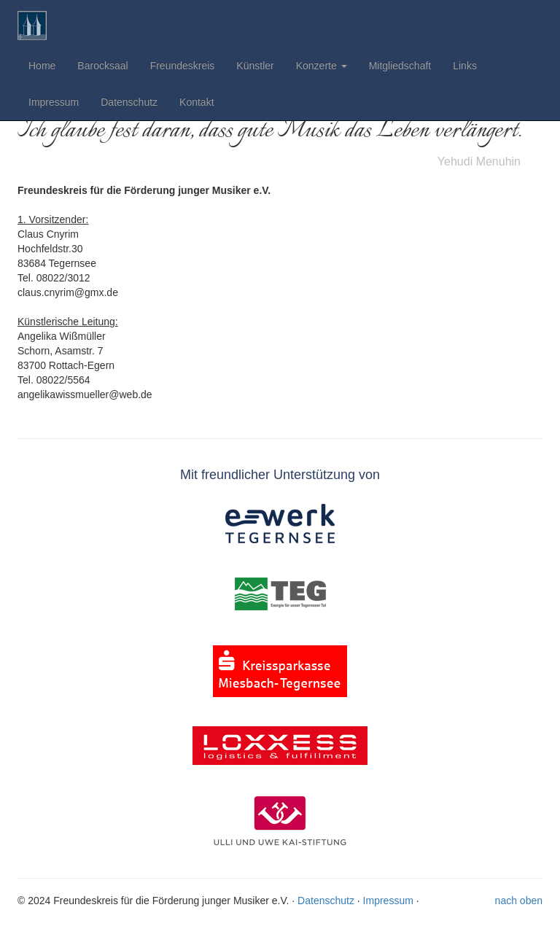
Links (465, 66)
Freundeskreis (183, 66)
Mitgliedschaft (400, 66)
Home (42, 66)
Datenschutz (129, 102)
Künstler (255, 66)
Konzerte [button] (322, 66)
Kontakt (197, 102)
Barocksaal (102, 66)
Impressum (54, 102)
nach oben (519, 901)
